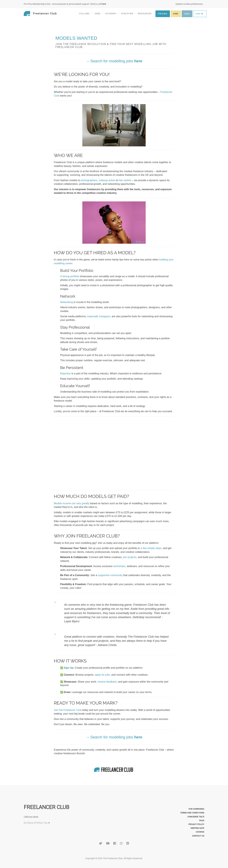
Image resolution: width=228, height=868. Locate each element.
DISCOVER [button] (129, 14)
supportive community (110, 575)
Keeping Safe (197, 828)
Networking (66, 302)
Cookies (200, 832)
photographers (89, 180)
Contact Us (198, 836)
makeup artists (107, 180)
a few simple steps (151, 548)
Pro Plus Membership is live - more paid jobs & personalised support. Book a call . (65, 4)
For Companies (196, 809)
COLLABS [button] (86, 14)
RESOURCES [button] (146, 14)
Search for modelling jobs (116, 61)
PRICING (163, 14)
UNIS (187, 14)
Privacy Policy (196, 824)
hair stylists (125, 180)
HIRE (176, 14)
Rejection (65, 373)
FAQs (202, 820)
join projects (130, 557)
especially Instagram (99, 316)
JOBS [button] (99, 14)
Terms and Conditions (192, 813)
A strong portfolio (70, 276)
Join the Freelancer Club (68, 710)
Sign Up (68, 668)
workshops (119, 566)
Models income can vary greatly (72, 503)
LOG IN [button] (199, 14)
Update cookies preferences (189, 4)
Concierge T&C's (196, 817)
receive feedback (107, 682)
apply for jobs (102, 675)
